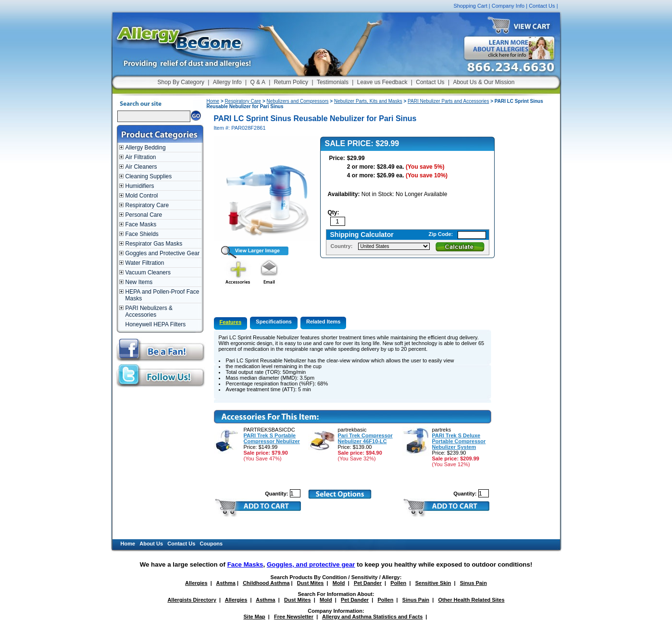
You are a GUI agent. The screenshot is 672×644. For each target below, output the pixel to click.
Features (231, 322)
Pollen (398, 583)
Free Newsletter (294, 617)
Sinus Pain (473, 583)
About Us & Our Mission (484, 82)
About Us (151, 544)
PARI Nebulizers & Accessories (149, 311)
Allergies (196, 583)
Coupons (212, 544)
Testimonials (333, 82)
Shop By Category (181, 82)
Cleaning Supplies (149, 176)
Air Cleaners (141, 167)
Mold (339, 583)
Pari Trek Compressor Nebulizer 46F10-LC (365, 438)
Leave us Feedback (382, 82)
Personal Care (144, 215)
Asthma (226, 583)
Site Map (255, 617)
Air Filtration (141, 157)
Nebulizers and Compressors (298, 101)
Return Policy (291, 82)
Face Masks (141, 224)
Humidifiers (140, 186)
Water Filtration (145, 263)
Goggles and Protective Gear (163, 253)
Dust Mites (311, 583)
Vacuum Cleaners (148, 272)
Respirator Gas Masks (154, 244)
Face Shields (142, 234)
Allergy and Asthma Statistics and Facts (372, 617)
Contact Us (542, 6)
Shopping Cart (470, 6)
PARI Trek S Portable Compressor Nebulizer (272, 438)
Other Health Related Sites (471, 600)
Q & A (258, 82)
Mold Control (142, 196)
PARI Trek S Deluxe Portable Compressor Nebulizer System (459, 441)
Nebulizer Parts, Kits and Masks (368, 101)
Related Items (324, 322)
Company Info (508, 6)
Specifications (274, 322)
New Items (139, 282)
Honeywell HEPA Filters (156, 324)
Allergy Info (227, 82)
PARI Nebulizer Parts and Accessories (448, 101)
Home (213, 101)
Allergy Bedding (146, 148)
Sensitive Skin (433, 583)
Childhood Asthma (266, 583)
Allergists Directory (192, 600)
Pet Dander (368, 583)
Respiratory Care (147, 205)
